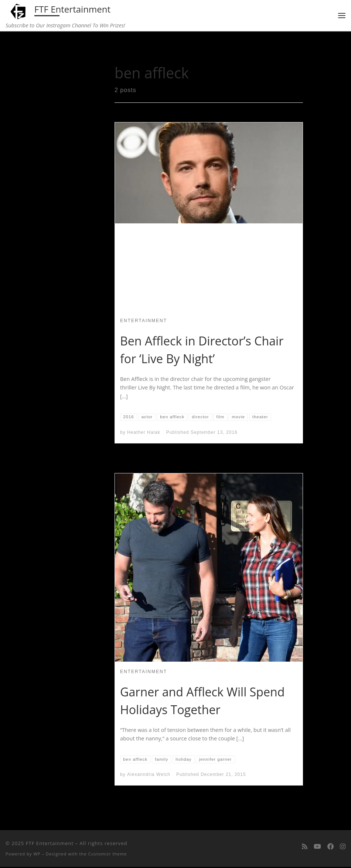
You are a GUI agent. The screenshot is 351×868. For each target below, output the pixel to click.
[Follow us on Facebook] (330, 847)
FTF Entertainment (50, 844)
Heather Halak (144, 433)
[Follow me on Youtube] (317, 847)
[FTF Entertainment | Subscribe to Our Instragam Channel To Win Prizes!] (19, 11)
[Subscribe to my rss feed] (305, 847)
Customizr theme (108, 855)
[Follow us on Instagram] (343, 847)
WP (37, 855)
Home (56, 47)
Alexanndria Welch (149, 776)
